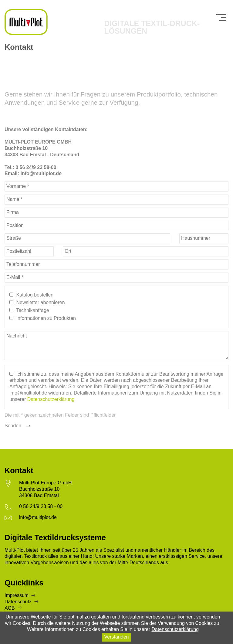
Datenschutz (18, 602)
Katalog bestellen (35, 295)
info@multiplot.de (38, 517)
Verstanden (117, 637)
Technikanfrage (33, 310)
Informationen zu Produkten (46, 318)
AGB (10, 608)
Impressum (17, 595)
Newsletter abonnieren (40, 302)
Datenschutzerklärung (51, 399)
